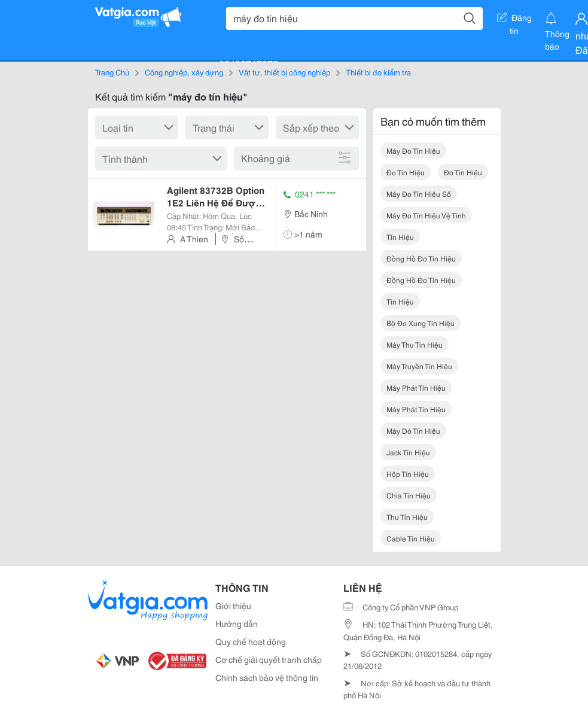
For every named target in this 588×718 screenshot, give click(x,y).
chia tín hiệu (409, 495)
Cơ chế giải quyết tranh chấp (269, 659)
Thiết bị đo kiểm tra (378, 72)
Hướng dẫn (237, 623)
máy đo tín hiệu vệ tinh (426, 215)
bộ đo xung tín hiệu (421, 323)
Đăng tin (514, 20)
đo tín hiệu (406, 172)
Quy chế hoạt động (251, 641)
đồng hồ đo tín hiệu (421, 258)
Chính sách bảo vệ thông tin (267, 677)
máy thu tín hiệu (415, 344)
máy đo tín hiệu (413, 150)
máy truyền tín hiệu (419, 366)
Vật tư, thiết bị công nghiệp (284, 72)
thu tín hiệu (407, 517)
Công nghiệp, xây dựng (184, 72)
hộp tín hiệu (408, 474)
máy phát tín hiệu (416, 387)
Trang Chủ (112, 72)
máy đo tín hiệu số (419, 194)
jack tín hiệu (408, 452)
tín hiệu (400, 237)
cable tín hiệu (411, 538)
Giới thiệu (233, 606)
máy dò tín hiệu (413, 431)
